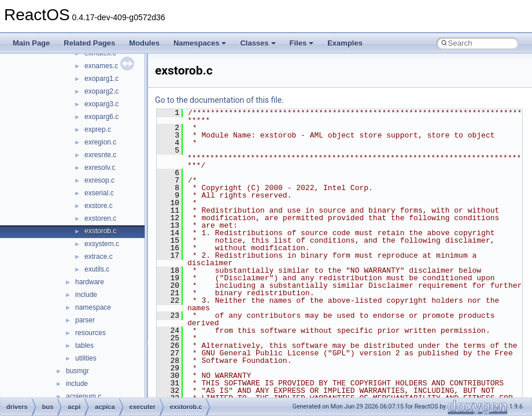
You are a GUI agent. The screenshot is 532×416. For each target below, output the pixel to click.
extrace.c (99, 257)
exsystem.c (102, 244)
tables (84, 346)
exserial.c (99, 193)
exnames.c (101, 66)
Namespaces (200, 43)
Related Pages (89, 43)
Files (302, 43)
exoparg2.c (101, 91)
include (86, 295)
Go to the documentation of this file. (219, 100)
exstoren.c (100, 218)
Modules (144, 43)
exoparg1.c (101, 79)
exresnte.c (100, 155)
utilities (86, 358)
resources (90, 333)
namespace (93, 307)
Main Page (31, 43)
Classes (258, 43)
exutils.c (97, 269)
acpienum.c (84, 396)
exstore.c (99, 206)
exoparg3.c (101, 104)
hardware (90, 282)
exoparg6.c (101, 117)
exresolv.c (100, 168)
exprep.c (98, 129)
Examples (345, 43)
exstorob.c (100, 231)
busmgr (77, 371)
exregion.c (100, 142)
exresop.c (99, 180)
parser (85, 320)
